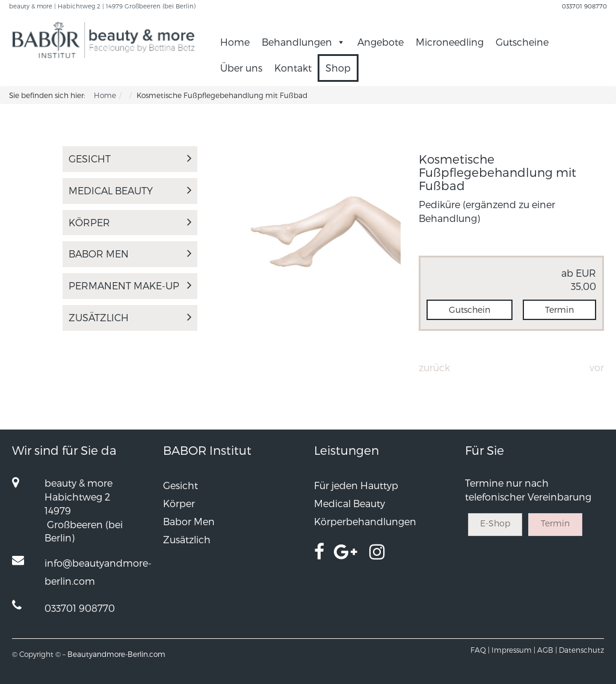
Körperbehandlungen (365, 521)
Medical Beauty (130, 190)
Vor (597, 367)
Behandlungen (303, 42)
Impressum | (513, 650)
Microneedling (450, 42)
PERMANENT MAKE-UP (130, 285)
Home (235, 42)
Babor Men (130, 254)
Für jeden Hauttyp (356, 485)
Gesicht (130, 159)
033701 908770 (584, 6)
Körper (130, 222)
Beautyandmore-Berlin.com (116, 654)
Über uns (241, 68)
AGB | (547, 650)
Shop (338, 68)
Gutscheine (522, 42)
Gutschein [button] (470, 310)
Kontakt (293, 68)
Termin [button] (559, 310)
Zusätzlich (130, 317)
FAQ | (480, 650)
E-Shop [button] (495, 523)
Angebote (380, 42)
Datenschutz (581, 650)
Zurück (434, 367)
